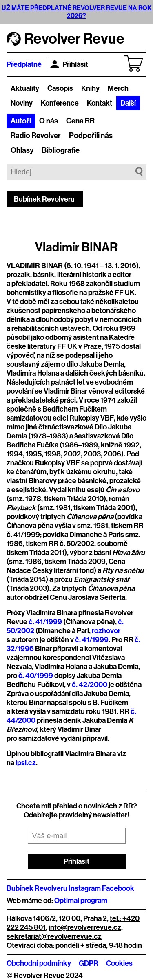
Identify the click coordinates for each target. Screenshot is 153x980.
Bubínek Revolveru (44, 199)
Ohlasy (22, 150)
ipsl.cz (26, 763)
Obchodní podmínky (39, 963)
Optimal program (81, 901)
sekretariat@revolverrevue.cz (54, 936)
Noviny (22, 103)
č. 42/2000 (90, 685)
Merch (118, 88)
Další (128, 103)
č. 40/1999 (36, 676)
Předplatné (24, 64)
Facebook (118, 888)
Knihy (90, 88)
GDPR (89, 963)
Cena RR (80, 121)
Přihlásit (69, 64)
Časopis (60, 88)
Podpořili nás (91, 136)
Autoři (21, 121)
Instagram (85, 888)
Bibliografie (61, 150)
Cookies (119, 963)
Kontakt (100, 103)
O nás (49, 121)
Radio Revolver (36, 136)
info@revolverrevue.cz (85, 927)
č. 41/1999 (45, 622)
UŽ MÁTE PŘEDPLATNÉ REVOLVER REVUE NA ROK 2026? (77, 12)
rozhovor (106, 631)
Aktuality (25, 88)
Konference (60, 103)
